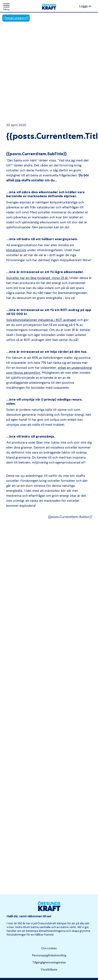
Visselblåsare (49, 969)
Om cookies (49, 948)
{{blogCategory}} (16, 18)
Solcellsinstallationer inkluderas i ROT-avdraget (41, 320)
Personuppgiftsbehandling (49, 955)
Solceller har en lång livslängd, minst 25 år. (37, 278)
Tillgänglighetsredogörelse (49, 962)
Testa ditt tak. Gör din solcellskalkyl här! (49, 105)
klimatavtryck (16, 250)
